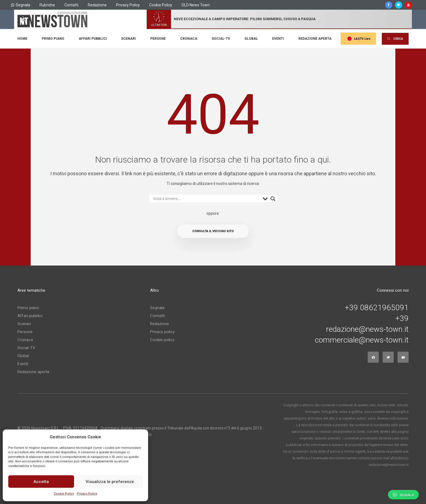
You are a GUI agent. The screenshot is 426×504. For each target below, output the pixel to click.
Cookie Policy (64, 494)
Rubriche (47, 5)
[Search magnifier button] (273, 199)
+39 (402, 319)
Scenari (128, 39)
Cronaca (189, 39)
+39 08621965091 (377, 308)
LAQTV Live (358, 39)
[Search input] (207, 199)
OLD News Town (196, 5)
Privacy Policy (87, 494)
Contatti (71, 5)
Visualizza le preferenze (110, 482)
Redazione (97, 5)
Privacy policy (162, 332)
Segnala (21, 5)
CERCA (395, 39)
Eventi (278, 39)
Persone (158, 39)
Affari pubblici (93, 39)
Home (22, 39)
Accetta (41, 482)
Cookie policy (162, 340)
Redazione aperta (315, 39)
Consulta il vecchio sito (213, 231)
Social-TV (221, 39)
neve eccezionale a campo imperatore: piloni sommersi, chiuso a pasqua (245, 19)
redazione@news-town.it (367, 329)
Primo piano (53, 39)
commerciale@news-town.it (362, 340)
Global (251, 39)
